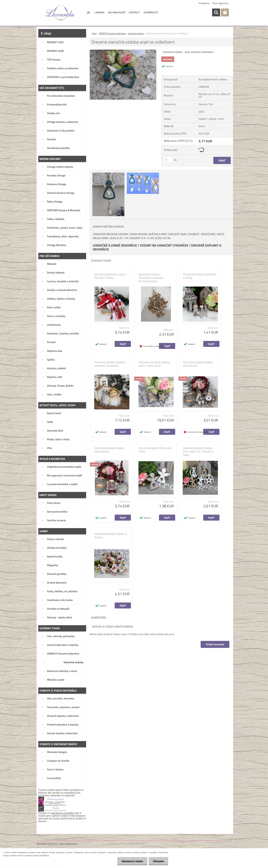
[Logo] (60, 13)
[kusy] (168, 160)
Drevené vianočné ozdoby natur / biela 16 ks (154, 364)
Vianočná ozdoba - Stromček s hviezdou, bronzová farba (152, 278)
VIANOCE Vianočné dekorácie (112, 33)
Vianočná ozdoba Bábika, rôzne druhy (198, 364)
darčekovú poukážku (63, 813)
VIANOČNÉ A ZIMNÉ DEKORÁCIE (115, 245)
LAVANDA (100, 12)
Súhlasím (158, 861)
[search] (216, 12)
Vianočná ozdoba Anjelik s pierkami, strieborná (110, 364)
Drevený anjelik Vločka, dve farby (155, 450)
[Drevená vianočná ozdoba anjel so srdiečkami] (123, 51)
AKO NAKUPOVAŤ (117, 12)
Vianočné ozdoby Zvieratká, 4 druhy (200, 276)
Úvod (94, 33)
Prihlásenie (204, 3)
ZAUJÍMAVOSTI (151, 12)
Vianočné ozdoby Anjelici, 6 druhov (111, 536)
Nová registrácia (220, 3)
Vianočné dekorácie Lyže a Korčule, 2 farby (110, 276)
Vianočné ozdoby (136, 33)
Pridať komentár (215, 644)
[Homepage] (88, 12)
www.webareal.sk (68, 844)
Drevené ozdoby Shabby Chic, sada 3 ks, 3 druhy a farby (198, 451)
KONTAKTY (134, 12)
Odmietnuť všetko (132, 861)
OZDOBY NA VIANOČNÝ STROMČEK (164, 245)
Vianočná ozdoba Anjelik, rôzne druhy (109, 450)
